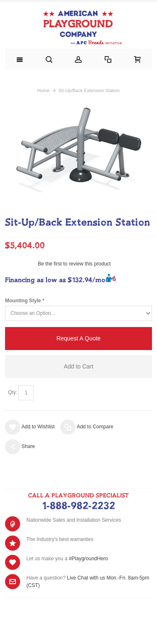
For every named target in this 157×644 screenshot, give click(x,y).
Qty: (13, 392)
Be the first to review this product (74, 264)
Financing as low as (55, 280)
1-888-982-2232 (78, 506)
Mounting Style (23, 301)
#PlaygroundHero (88, 559)
